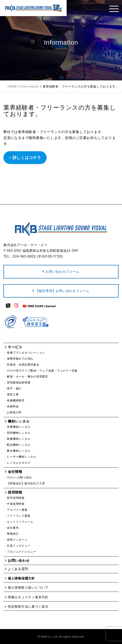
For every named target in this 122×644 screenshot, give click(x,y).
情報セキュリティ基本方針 (28, 597)
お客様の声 (14, 412)
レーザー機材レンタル (22, 457)
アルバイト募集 (17, 510)
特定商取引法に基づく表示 (28, 607)
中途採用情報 (16, 504)
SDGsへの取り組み (19, 477)
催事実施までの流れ (20, 359)
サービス (15, 347)
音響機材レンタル (19, 427)
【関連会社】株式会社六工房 (26, 483)
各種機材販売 (16, 400)
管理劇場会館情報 (19, 382)
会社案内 (13, 528)
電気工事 (13, 394)
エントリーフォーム (20, 522)
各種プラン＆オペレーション (26, 353)
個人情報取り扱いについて (28, 587)
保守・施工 (14, 388)
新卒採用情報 (16, 498)
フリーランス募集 (19, 516)
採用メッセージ (17, 540)
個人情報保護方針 (21, 578)
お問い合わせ (19, 560)
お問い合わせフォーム (62, 272)
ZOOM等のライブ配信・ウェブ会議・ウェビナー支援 (42, 370)
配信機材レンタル (19, 445)
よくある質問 (18, 569)
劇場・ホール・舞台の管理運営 (27, 376)
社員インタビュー (19, 546)
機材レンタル (19, 421)
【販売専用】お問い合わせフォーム (62, 291)
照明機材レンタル (19, 433)
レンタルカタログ (19, 463)
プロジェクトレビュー (22, 552)
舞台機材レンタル (19, 451)
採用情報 (15, 492)
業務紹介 (13, 534)
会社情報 (15, 472)
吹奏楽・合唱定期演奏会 (23, 365)
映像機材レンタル (19, 439)
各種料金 (13, 406)
